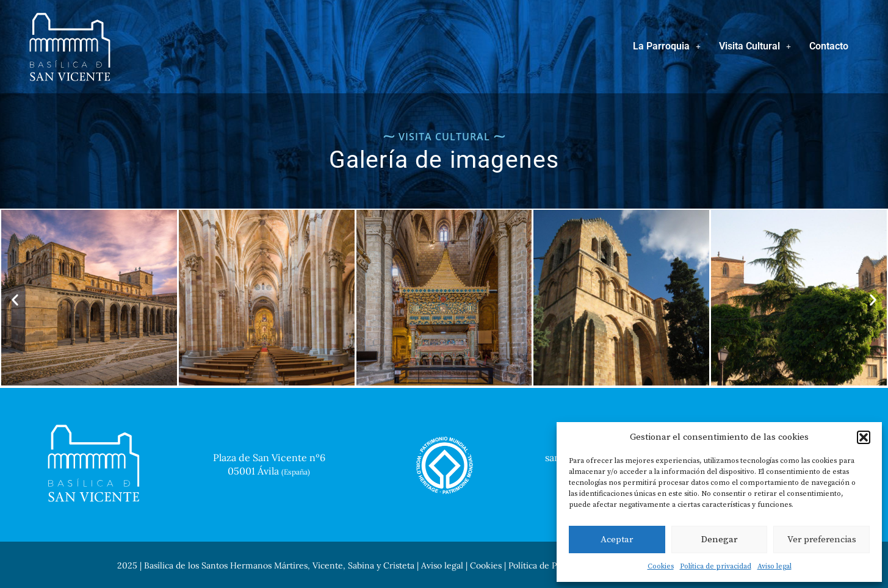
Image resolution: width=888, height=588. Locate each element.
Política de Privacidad (550, 565)
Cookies (661, 566)
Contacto (829, 46)
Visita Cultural (755, 46)
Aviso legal (774, 566)
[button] (864, 437)
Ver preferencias (822, 540)
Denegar (719, 540)
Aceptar (617, 540)
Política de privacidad (716, 566)
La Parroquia (667, 46)
